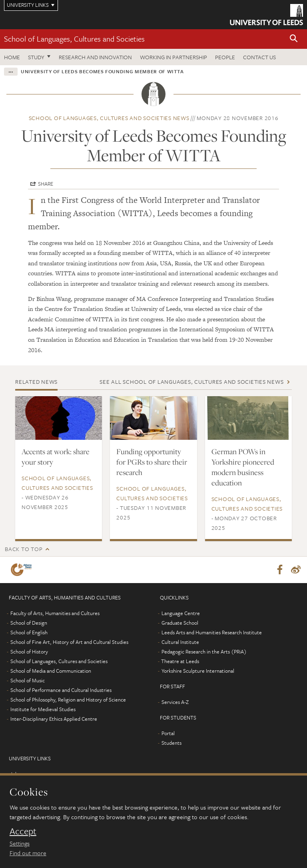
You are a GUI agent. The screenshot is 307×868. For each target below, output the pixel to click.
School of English (29, 632)
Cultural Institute (180, 642)
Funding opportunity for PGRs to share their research (152, 462)
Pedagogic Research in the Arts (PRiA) (204, 652)
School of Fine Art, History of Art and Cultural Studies (69, 642)
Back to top (24, 549)
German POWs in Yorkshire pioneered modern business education (243, 467)
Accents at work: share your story (56, 457)
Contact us (259, 57)
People (225, 57)
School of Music (28, 680)
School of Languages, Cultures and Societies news (109, 118)
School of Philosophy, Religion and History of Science (68, 700)
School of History (29, 652)
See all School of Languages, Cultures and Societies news (191, 382)
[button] (294, 39)
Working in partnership (173, 57)
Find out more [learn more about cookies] (28, 853)
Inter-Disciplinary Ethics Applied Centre (54, 719)
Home (12, 57)
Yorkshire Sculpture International (198, 671)
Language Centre (181, 613)
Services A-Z (175, 702)
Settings (20, 843)
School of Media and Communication (51, 671)
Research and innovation (95, 57)
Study (36, 57)
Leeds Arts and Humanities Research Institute (212, 632)
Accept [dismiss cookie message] (23, 831)
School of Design (29, 623)
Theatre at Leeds (180, 661)
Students (171, 743)
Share (46, 184)
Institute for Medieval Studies (43, 709)
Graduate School (180, 623)
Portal (168, 733)
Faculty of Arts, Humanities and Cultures (55, 613)
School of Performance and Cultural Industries (61, 690)
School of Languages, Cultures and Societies (74, 39)
